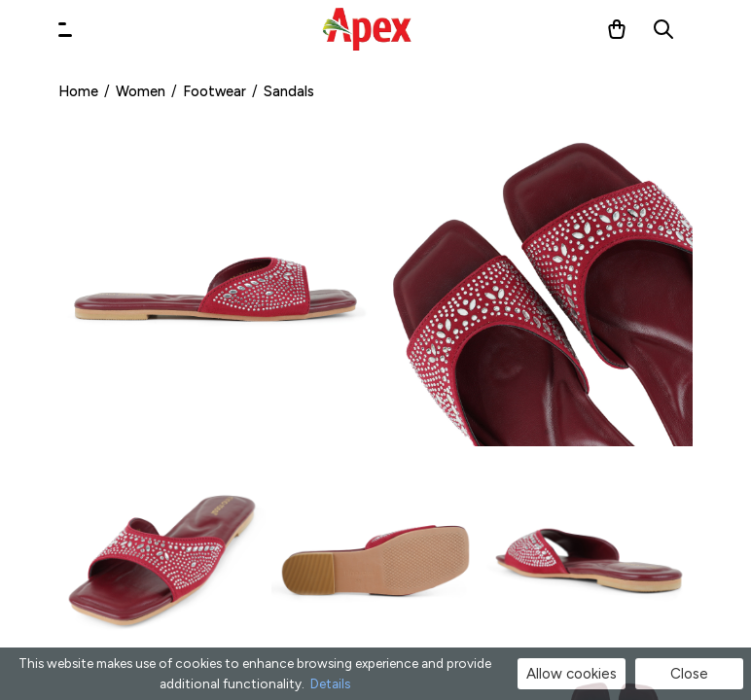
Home (78, 91)
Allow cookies (572, 674)
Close (689, 674)
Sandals (289, 91)
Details (330, 683)
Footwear (215, 91)
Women (141, 91)
